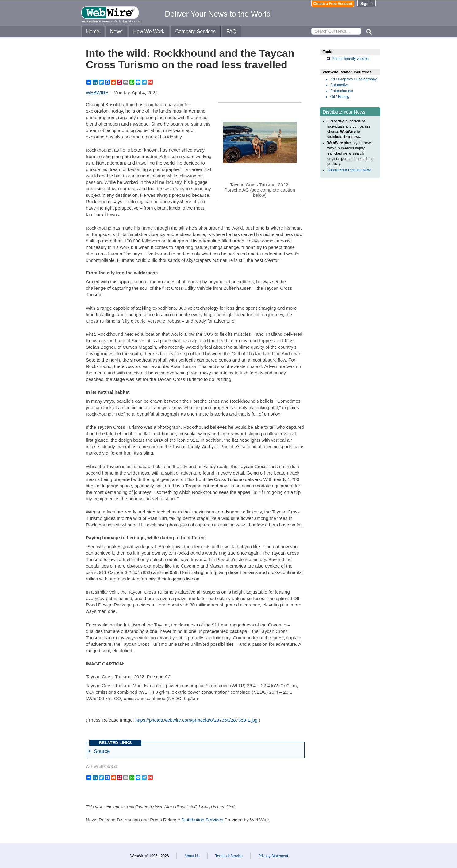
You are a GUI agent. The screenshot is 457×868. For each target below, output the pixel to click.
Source (102, 751)
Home (93, 31)
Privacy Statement (273, 856)
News (116, 31)
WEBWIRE (97, 93)
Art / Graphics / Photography (353, 79)
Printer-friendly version (350, 59)
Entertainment (342, 91)
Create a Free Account (333, 4)
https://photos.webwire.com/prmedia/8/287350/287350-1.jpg (196, 720)
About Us (192, 856)
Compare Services (195, 31)
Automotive (340, 85)
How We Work (149, 31)
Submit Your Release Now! (349, 170)
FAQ (231, 31)
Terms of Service (229, 856)
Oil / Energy (340, 97)
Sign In (367, 4)
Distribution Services (202, 820)
